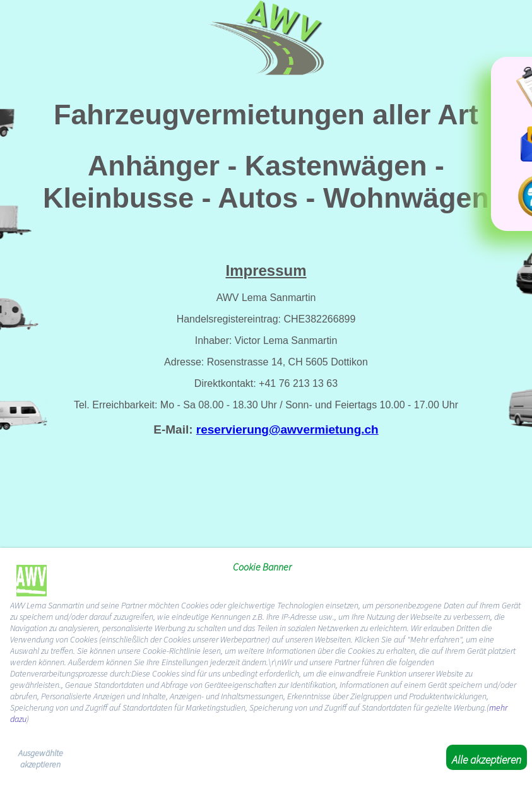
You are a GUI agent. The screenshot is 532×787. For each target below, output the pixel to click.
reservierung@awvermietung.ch (287, 429)
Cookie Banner (262, 567)
